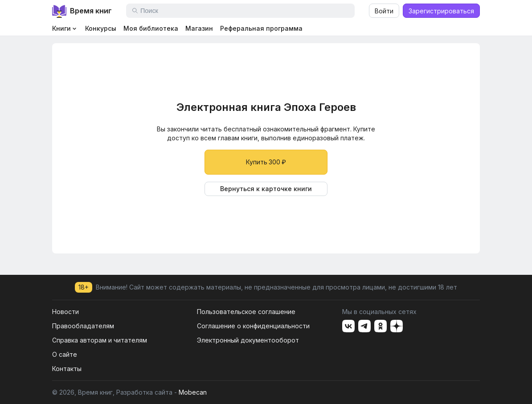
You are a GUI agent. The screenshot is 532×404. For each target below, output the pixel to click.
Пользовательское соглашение (246, 312)
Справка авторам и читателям (100, 340)
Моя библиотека (151, 28)
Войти (384, 11)
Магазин (199, 28)
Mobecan (193, 392)
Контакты (67, 369)
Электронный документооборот (248, 340)
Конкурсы (101, 28)
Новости (65, 312)
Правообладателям (83, 326)
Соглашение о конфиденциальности (253, 326)
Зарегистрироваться (441, 11)
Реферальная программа (261, 28)
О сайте (65, 354)
